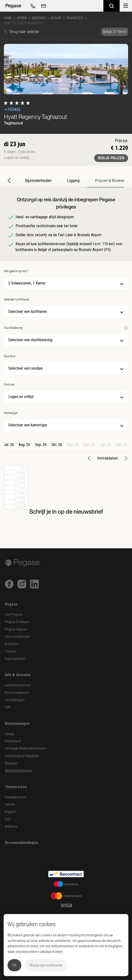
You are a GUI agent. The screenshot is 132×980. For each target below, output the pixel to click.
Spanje (10, 734)
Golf (8, 819)
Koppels (10, 812)
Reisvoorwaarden (17, 693)
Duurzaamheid (15, 659)
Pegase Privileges (17, 622)
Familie (10, 805)
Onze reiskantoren (18, 637)
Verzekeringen (15, 700)
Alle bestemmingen (18, 771)
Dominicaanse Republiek (22, 756)
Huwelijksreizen (16, 797)
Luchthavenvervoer (18, 685)
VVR (8, 707)
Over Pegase (14, 615)
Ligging (73, 181)
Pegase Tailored (16, 629)
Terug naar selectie (21, 32)
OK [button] (14, 965)
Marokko (39, 18)
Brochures (12, 644)
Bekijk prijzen (111, 158)
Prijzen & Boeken (110, 181)
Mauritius (11, 763)
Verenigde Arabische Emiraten (26, 749)
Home (8, 18)
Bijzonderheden (38, 181)
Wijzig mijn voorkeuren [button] (46, 965)
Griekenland (13, 741)
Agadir (56, 18)
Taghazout (75, 18)
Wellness (11, 827)
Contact (11, 652)
